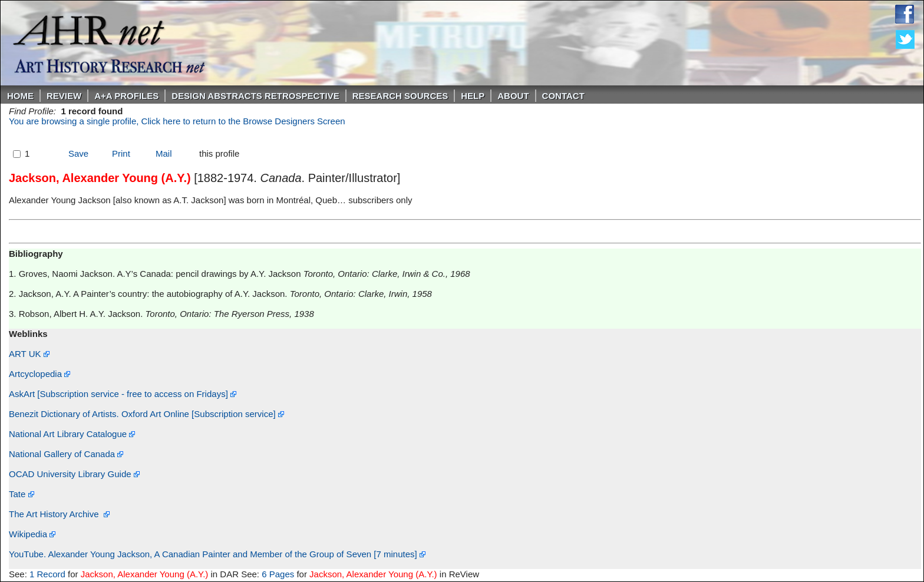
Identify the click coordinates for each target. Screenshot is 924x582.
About (513, 96)
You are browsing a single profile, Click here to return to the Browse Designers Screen (177, 121)
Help (473, 96)
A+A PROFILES (126, 96)
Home (20, 96)
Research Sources (400, 96)
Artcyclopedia (39, 374)
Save (78, 153)
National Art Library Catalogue (72, 434)
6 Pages (278, 574)
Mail (164, 153)
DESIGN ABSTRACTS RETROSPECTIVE (255, 96)
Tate (22, 494)
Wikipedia (32, 534)
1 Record (47, 574)
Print (121, 153)
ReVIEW (64, 96)
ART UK (29, 354)
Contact (563, 96)
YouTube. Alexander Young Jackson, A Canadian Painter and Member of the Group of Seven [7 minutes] (217, 554)
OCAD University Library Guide (74, 474)
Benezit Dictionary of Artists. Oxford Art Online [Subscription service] (146, 414)
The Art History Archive (59, 514)
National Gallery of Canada (66, 454)
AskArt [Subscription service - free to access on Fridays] (123, 394)
